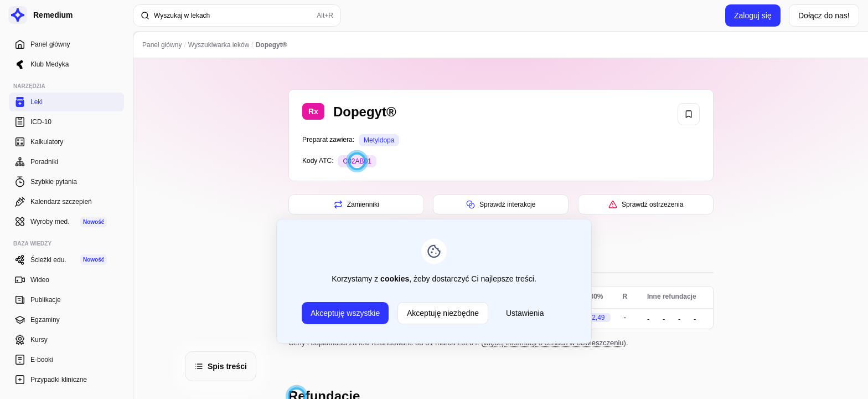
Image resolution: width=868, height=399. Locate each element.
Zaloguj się (753, 16)
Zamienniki (356, 204)
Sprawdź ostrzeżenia (645, 204)
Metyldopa (379, 140)
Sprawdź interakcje (501, 204)
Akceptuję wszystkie (345, 313)
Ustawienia (525, 313)
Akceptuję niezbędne (443, 313)
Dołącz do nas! (824, 16)
